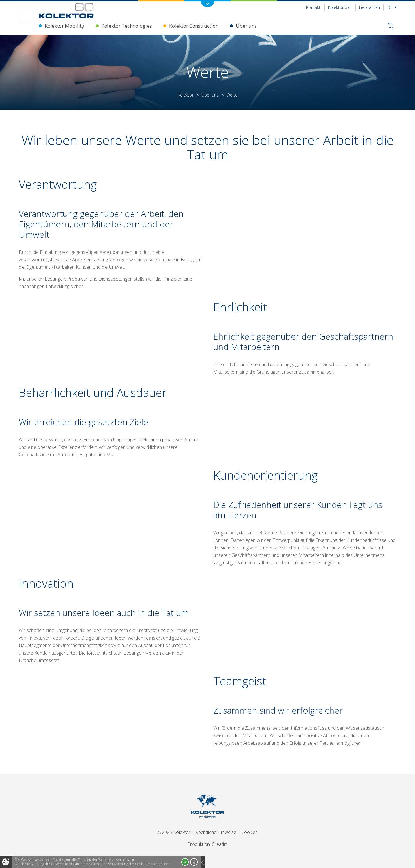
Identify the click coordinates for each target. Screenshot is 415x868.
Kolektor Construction (194, 26)
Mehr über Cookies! (194, 862)
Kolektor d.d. (340, 7)
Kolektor (186, 95)
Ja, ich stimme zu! (185, 862)
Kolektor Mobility (64, 26)
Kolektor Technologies (127, 26)
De (392, 7)
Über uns (246, 26)
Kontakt (313, 7)
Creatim (220, 844)
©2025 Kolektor (174, 832)
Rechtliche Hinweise (216, 832)
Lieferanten (369, 7)
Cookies (249, 832)
